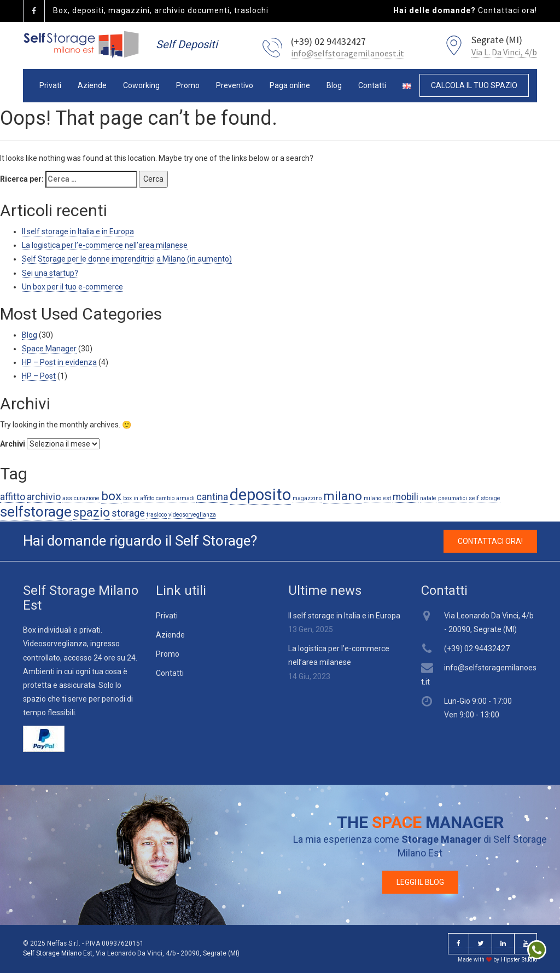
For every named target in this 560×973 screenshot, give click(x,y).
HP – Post (39, 376)
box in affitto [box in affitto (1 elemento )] (139, 498)
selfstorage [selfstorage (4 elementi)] (36, 512)
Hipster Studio (519, 960)
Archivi (13, 444)
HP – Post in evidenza (59, 362)
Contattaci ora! (507, 10)
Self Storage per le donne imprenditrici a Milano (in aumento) (127, 259)
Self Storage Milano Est (58, 953)
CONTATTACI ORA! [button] (490, 541)
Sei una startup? (50, 273)
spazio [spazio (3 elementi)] (92, 512)
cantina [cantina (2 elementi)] (212, 497)
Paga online (290, 85)
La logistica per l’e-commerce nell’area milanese (105, 245)
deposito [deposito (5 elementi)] (260, 495)
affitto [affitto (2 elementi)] (13, 497)
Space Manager (49, 349)
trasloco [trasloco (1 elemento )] (157, 515)
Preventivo (235, 85)
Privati (50, 85)
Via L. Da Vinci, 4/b (504, 52)
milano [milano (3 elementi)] (343, 496)
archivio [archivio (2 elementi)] (44, 497)
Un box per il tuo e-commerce (72, 287)
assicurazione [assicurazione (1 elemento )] (81, 498)
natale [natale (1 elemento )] (428, 498)
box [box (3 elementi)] (111, 496)
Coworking (141, 85)
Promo (188, 85)
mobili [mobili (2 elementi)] (406, 497)
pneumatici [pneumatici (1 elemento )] (453, 498)
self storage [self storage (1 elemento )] (485, 498)
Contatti (372, 85)
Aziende (92, 85)
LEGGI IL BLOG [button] (420, 882)
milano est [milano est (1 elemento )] (377, 498)
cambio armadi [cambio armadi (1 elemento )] (175, 498)
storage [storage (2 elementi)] (128, 513)
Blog (334, 85)
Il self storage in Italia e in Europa (78, 231)
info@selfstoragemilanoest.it (348, 53)
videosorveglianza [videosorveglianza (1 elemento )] (192, 515)
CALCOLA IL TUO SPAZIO (474, 85)
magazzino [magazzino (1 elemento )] (307, 498)
